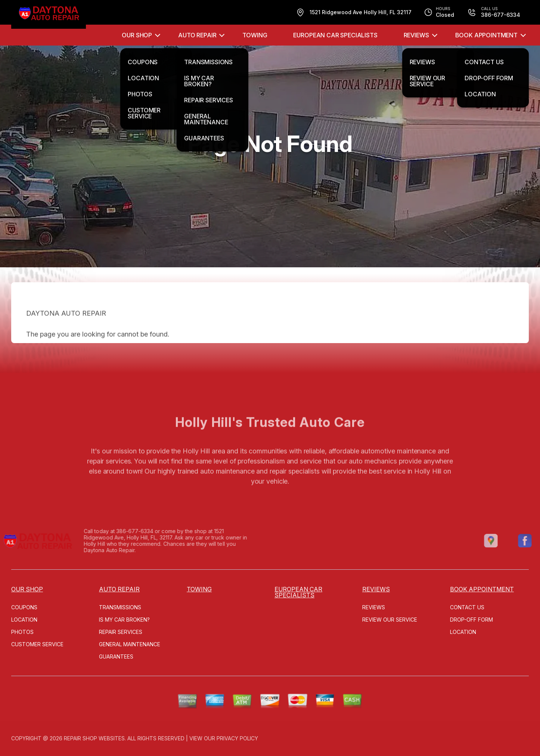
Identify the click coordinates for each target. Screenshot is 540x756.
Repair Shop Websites (94, 738)
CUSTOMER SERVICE (37, 644)
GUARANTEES (116, 657)
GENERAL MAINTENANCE (130, 644)
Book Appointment (486, 35)
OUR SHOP (137, 35)
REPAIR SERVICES (121, 632)
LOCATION (24, 620)
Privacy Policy (237, 738)
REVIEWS (416, 35)
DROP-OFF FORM (471, 620)
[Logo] (49, 14)
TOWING (255, 35)
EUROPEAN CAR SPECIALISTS (335, 35)
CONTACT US (467, 607)
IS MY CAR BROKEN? (124, 620)
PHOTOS (22, 632)
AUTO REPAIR (197, 35)
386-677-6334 (122, 531)
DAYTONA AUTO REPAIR (66, 326)
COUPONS (24, 607)
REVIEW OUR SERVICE (390, 620)
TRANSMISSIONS (120, 607)
